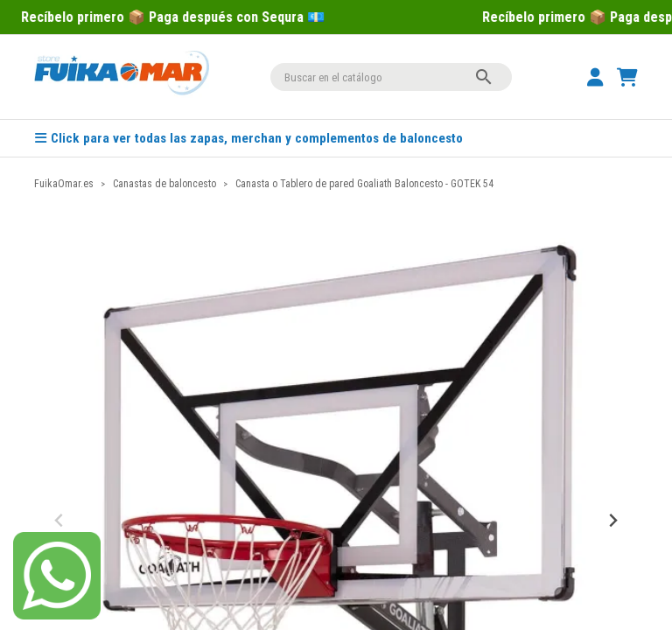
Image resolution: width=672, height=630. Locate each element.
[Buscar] (391, 77)
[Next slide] (612, 521)
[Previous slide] (60, 521)
